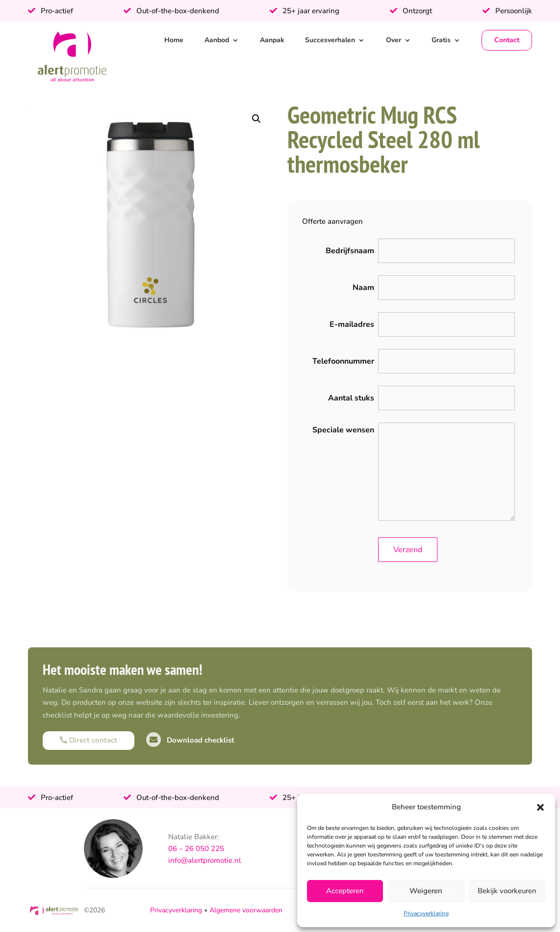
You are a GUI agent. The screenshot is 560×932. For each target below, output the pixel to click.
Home (174, 40)
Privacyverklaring (426, 913)
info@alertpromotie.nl (205, 860)
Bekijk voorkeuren (507, 891)
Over (394, 40)
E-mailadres (352, 324)
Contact (507, 40)
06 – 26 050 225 (196, 849)
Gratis (441, 40)
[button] (540, 807)
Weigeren (426, 891)
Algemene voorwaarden (246, 910)
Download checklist (190, 740)
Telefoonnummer (343, 361)
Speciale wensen (343, 430)
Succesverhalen (330, 40)
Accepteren (345, 891)
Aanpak (272, 40)
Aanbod (217, 40)
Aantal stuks (351, 398)
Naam (363, 288)
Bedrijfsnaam (350, 251)
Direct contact (89, 740)
